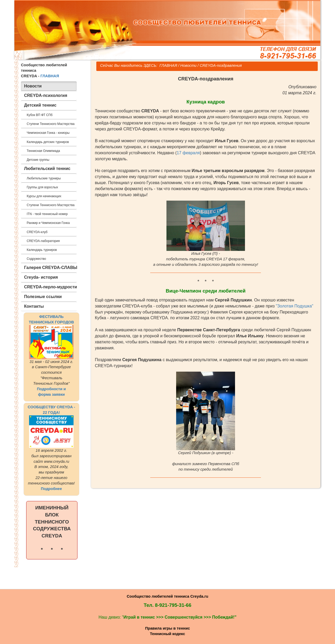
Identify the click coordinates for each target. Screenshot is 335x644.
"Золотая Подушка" (295, 306)
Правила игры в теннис (167, 628)
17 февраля (188, 153)
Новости (188, 65)
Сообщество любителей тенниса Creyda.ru (167, 596)
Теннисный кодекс (167, 634)
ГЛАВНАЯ (50, 76)
